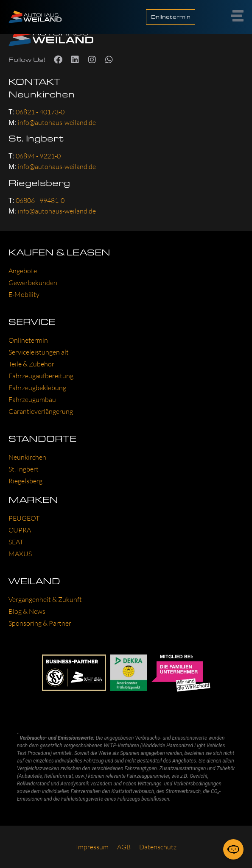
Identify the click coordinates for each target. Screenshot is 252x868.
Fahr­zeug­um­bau (32, 399)
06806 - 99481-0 (40, 200)
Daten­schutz (158, 847)
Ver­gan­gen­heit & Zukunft (45, 599)
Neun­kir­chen (27, 457)
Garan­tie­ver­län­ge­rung (41, 411)
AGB (124, 847)
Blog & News (27, 611)
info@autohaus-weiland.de (57, 122)
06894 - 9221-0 (38, 156)
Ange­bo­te (23, 271)
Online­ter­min (28, 340)
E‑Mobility (24, 294)
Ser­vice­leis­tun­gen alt (39, 352)
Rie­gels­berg (25, 481)
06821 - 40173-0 (40, 112)
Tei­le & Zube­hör (31, 364)
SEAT (16, 542)
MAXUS (20, 554)
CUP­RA (20, 530)
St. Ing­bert (24, 469)
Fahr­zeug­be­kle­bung (37, 388)
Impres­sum (92, 847)
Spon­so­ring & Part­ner (40, 623)
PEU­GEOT (24, 518)
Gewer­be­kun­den (33, 283)
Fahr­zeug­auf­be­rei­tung (41, 376)
